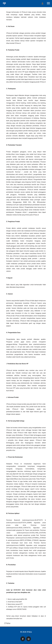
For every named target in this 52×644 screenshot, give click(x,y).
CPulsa (29, 632)
